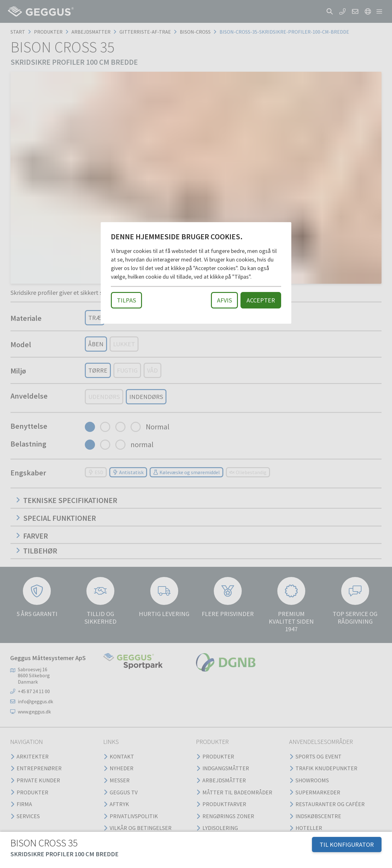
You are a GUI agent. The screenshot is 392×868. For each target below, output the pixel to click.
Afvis (224, 300)
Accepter (261, 300)
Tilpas (126, 300)
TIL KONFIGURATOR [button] (347, 844)
